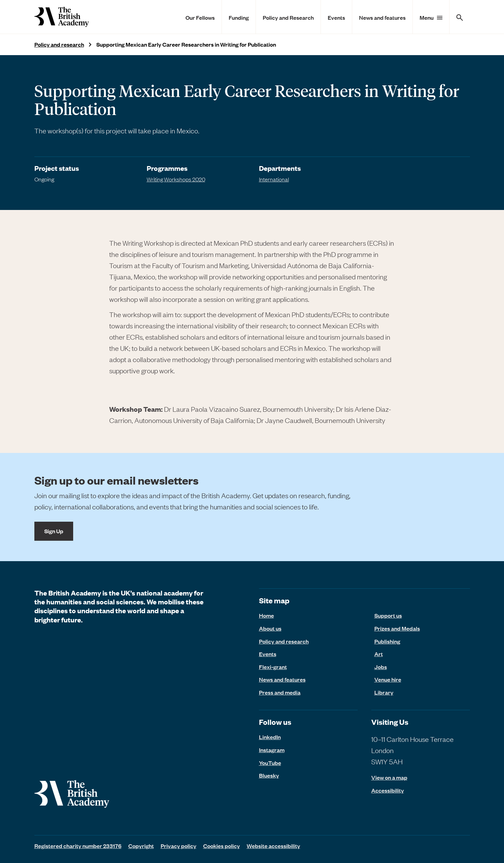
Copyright (141, 846)
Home (266, 615)
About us (270, 628)
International (274, 179)
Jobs (381, 667)
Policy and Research (288, 17)
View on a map (389, 777)
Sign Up (54, 531)
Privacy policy (178, 846)
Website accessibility (273, 846)
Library (384, 692)
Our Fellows (200, 17)
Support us (388, 615)
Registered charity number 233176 (78, 846)
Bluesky (269, 775)
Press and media (280, 692)
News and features (382, 17)
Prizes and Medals (397, 628)
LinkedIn (270, 737)
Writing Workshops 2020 (176, 179)
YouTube (270, 763)
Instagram (272, 750)
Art (379, 654)
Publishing (387, 641)
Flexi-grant (273, 667)
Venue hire (388, 679)
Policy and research (59, 44)
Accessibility (388, 790)
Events (336, 17)
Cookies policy (222, 846)
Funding (239, 17)
